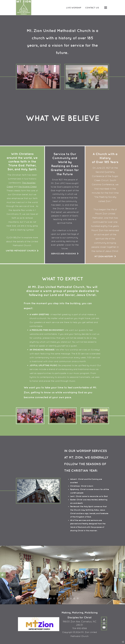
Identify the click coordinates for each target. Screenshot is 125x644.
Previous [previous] (3, 575)
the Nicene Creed (27, 187)
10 (78, 599)
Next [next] (122, 575)
